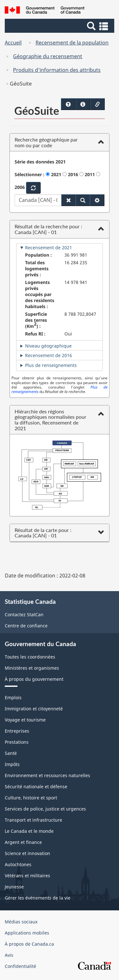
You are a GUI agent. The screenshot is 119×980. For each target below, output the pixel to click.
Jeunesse (14, 887)
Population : (38, 255)
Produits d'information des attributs (57, 70)
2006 (20, 187)
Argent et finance (23, 842)
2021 (56, 174)
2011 (90, 174)
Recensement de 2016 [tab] (49, 355)
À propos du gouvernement (34, 679)
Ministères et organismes (32, 668)
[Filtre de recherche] (97, 200)
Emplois (13, 697)
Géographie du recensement (48, 56)
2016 (73, 174)
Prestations (17, 742)
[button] (60, 26)
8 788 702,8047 (80, 314)
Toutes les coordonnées (30, 657)
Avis (9, 955)
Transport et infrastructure (33, 820)
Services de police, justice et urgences (45, 809)
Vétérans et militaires (27, 876)
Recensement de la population (72, 43)
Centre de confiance (26, 626)
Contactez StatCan (24, 614)
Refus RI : (35, 334)
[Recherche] (83, 200)
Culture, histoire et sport (31, 798)
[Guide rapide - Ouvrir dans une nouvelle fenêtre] (83, 104)
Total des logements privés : (37, 269)
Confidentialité (20, 966)
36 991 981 (76, 255)
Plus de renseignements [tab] (51, 365)
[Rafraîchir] (33, 188)
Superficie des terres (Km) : (36, 320)
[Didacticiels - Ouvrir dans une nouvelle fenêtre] (68, 104)
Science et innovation (27, 853)
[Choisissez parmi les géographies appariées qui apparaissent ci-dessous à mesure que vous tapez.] (38, 200)
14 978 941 (76, 282)
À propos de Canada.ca (29, 944)
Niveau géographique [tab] (48, 346)
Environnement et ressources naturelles (47, 775)
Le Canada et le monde (29, 831)
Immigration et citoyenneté (34, 709)
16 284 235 (76, 262)
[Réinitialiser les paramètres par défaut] (69, 200)
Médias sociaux (21, 922)
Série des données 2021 (40, 162)
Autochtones (18, 864)
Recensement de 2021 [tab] (49, 248)
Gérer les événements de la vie (38, 898)
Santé (11, 753)
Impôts (12, 764)
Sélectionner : (30, 174)
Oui (68, 334)
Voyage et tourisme (25, 720)
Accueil (13, 43)
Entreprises (17, 731)
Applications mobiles (27, 933)
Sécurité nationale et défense (36, 787)
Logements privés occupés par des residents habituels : (40, 294)
